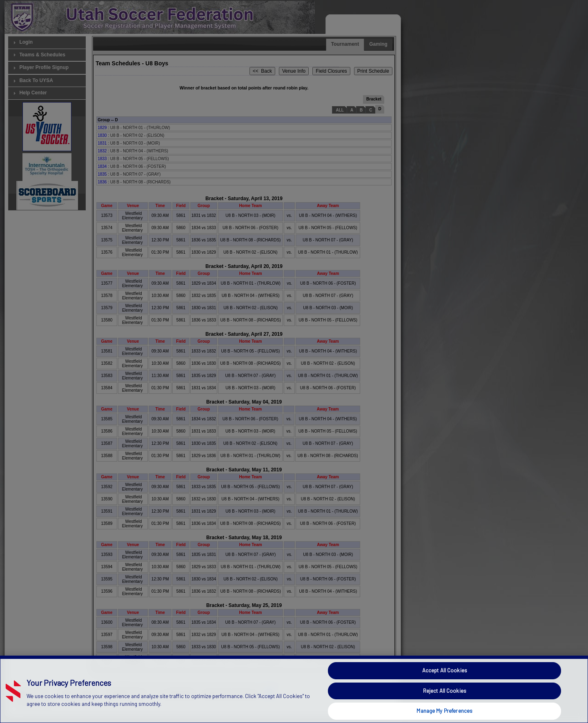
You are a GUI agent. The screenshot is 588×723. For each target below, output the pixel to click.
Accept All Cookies (445, 684)
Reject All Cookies (445, 704)
